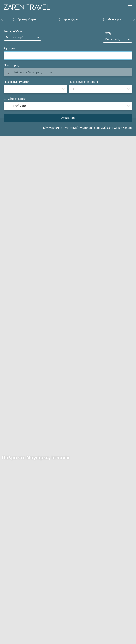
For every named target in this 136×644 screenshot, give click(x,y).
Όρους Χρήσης (123, 128)
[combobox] (68, 55)
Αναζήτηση (68, 118)
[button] (2, 19)
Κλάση (107, 33)
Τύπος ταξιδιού (13, 31)
